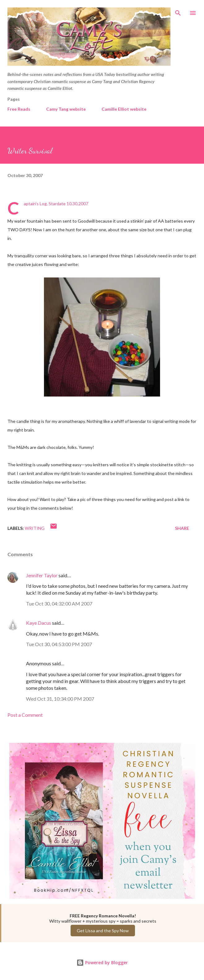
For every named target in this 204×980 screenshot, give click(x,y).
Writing (35, 528)
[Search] (178, 11)
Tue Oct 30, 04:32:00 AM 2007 (59, 603)
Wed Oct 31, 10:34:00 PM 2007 (60, 699)
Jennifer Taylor (42, 575)
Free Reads (19, 109)
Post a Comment (25, 715)
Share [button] (182, 528)
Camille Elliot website (124, 109)
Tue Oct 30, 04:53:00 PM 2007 (59, 644)
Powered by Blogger (102, 962)
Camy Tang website (66, 109)
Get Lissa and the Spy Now (103, 931)
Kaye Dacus (39, 623)
